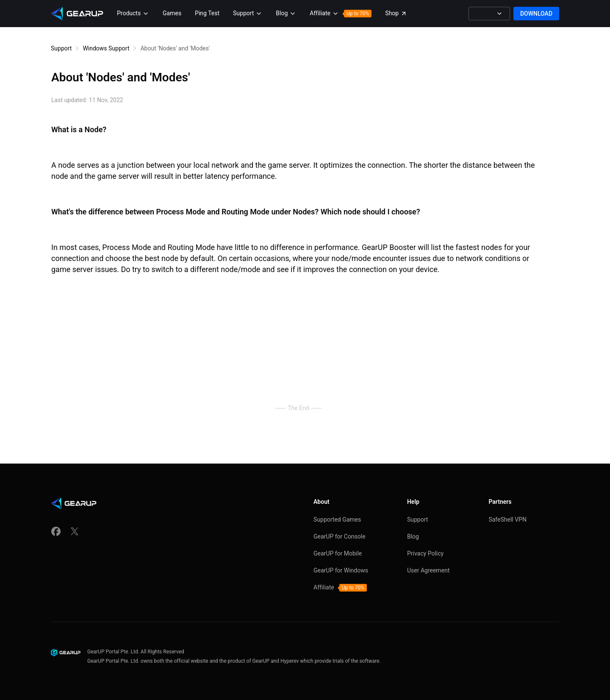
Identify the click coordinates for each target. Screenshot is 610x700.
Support (61, 48)
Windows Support (106, 48)
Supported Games (337, 519)
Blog (413, 536)
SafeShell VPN (507, 519)
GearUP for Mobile (338, 553)
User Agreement (428, 570)
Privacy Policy (425, 553)
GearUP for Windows (341, 570)
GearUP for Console (340, 536)
